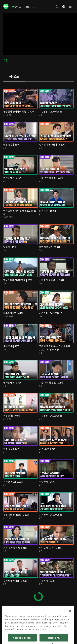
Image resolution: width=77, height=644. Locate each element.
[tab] (14, 77)
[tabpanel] (38, 343)
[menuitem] (17, 7)
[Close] (70, 624)
